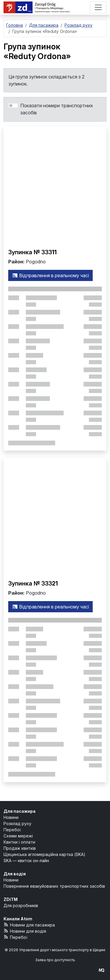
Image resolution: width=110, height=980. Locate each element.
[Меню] (98, 7)
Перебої (12, 830)
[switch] (13, 106)
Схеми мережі (18, 836)
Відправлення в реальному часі (50, 275)
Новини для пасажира (29, 925)
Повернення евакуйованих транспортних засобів (54, 886)
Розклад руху (17, 823)
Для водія (15, 874)
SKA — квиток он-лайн (26, 861)
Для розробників (21, 905)
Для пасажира (20, 811)
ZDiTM (11, 899)
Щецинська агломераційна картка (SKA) (44, 854)
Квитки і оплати (19, 842)
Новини (11, 817)
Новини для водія (25, 931)
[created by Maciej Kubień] (101, 970)
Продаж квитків (20, 848)
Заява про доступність (55, 960)
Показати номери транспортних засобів (57, 109)
